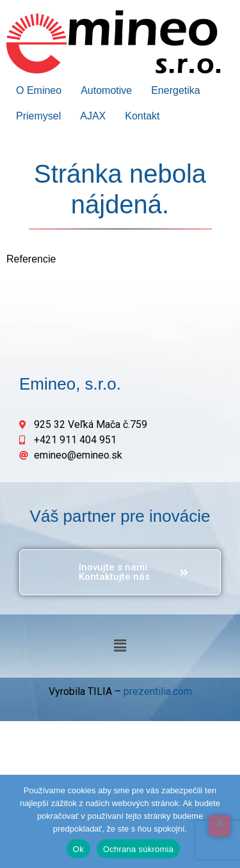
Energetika (176, 90)
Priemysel (38, 116)
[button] (120, 646)
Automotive (106, 90)
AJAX (93, 116)
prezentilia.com (158, 691)
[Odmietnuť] (220, 826)
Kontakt (142, 116)
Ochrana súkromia (138, 849)
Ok (78, 849)
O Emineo (39, 90)
